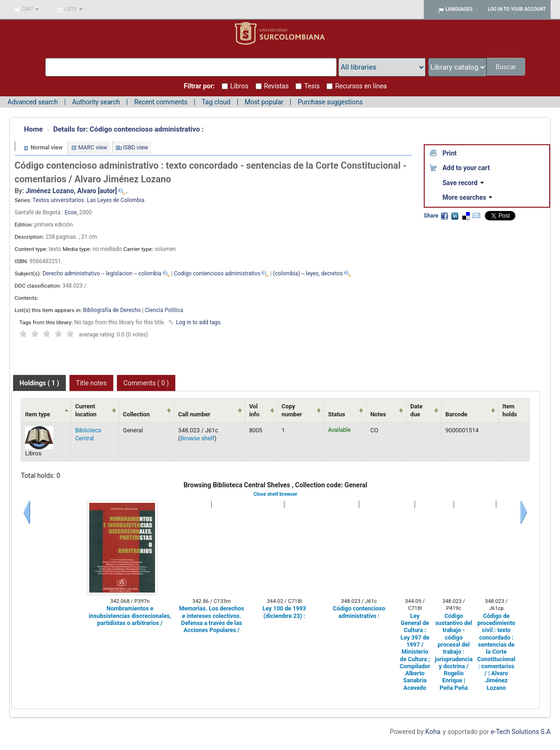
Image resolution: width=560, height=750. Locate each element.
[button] (27, 9)
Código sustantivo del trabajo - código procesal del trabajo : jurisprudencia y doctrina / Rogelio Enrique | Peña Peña (454, 652)
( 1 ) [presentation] (39, 383)
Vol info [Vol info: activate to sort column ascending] (254, 410)
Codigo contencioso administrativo (217, 273)
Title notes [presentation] (92, 383)
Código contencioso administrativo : (128, 129)
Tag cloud (216, 102)
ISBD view (136, 148)
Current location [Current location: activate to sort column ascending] (86, 410)
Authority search (96, 102)
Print (450, 153)
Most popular (264, 102)
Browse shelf (198, 438)
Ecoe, (72, 212)
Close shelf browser (275, 494)
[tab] (39, 383)
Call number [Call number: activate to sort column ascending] (194, 414)
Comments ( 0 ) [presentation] (146, 383)
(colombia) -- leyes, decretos (308, 273)
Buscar (507, 67)
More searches (468, 197)
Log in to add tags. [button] (199, 322)
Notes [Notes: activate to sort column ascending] (378, 414)
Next (524, 512)
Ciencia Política (164, 310)
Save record (463, 183)
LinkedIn (455, 216)
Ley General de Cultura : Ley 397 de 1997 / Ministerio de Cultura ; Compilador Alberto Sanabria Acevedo (415, 652)
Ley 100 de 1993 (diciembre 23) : (284, 612)
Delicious (466, 216)
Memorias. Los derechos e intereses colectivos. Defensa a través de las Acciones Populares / (211, 619)
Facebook (444, 216)
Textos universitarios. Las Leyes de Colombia (88, 200)
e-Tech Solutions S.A (521, 732)
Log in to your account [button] (517, 9)
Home (33, 129)
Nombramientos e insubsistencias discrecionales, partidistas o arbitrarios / (130, 616)
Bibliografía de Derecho (112, 310)
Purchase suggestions (330, 102)
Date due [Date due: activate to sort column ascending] (416, 410)
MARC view (93, 148)
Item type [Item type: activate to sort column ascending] (37, 414)
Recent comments (161, 102)
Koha (433, 732)
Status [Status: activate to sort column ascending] (337, 414)
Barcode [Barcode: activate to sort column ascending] (456, 414)
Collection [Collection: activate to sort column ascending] (136, 414)
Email (476, 216)
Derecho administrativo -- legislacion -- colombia (102, 273)
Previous (27, 512)
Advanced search (33, 102)
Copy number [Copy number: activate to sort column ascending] (292, 410)
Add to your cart (466, 168)
